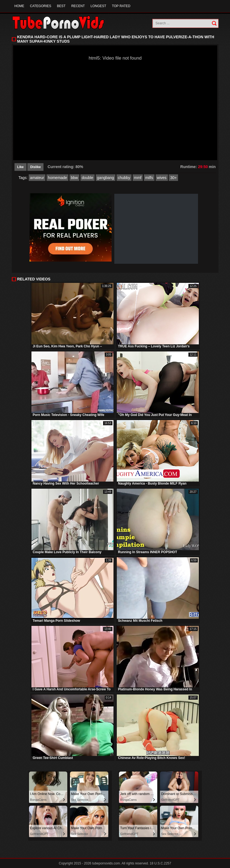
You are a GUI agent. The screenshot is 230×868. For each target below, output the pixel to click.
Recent (78, 6)
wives (162, 178)
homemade (57, 178)
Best (61, 6)
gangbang (106, 178)
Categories (41, 6)
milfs (149, 178)
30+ (173, 178)
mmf (138, 178)
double (88, 178)
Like (21, 167)
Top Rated (121, 6)
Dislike (35, 167)
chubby (124, 178)
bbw (74, 178)
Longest (98, 6)
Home (19, 6)
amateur (37, 178)
